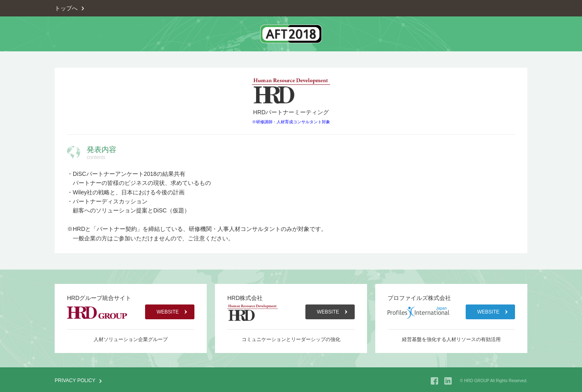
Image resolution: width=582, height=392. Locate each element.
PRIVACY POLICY (75, 380)
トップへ (66, 8)
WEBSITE (168, 312)
